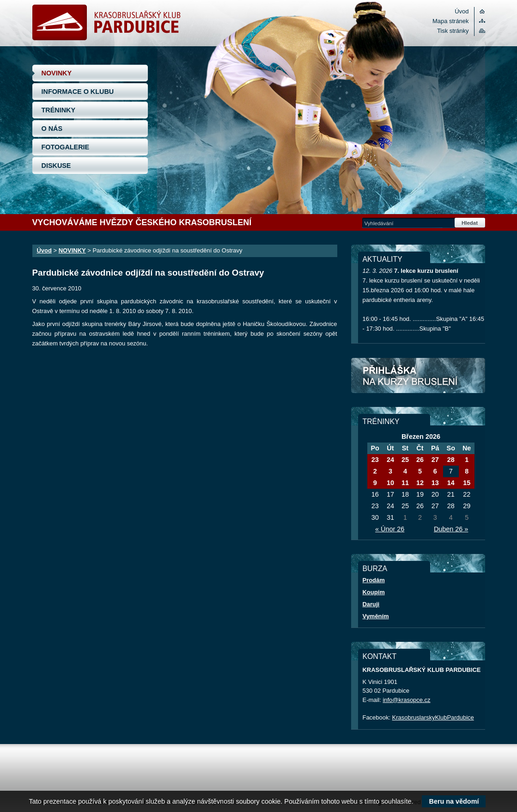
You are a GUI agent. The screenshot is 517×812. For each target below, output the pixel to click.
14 (451, 483)
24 (390, 460)
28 (451, 460)
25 (405, 460)
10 (390, 483)
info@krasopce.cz (406, 700)
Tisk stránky (453, 31)
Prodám (374, 580)
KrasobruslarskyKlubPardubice (433, 717)
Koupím (374, 592)
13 (435, 483)
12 (420, 483)
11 (405, 483)
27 (435, 460)
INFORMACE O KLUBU (78, 92)
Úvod (462, 11)
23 (375, 460)
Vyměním (376, 616)
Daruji (371, 604)
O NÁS (52, 129)
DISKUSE (56, 166)
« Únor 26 (390, 529)
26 (420, 460)
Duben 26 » (451, 529)
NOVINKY (57, 73)
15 (467, 483)
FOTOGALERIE (66, 147)
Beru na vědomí (454, 801)
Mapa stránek (450, 21)
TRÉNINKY (59, 110)
